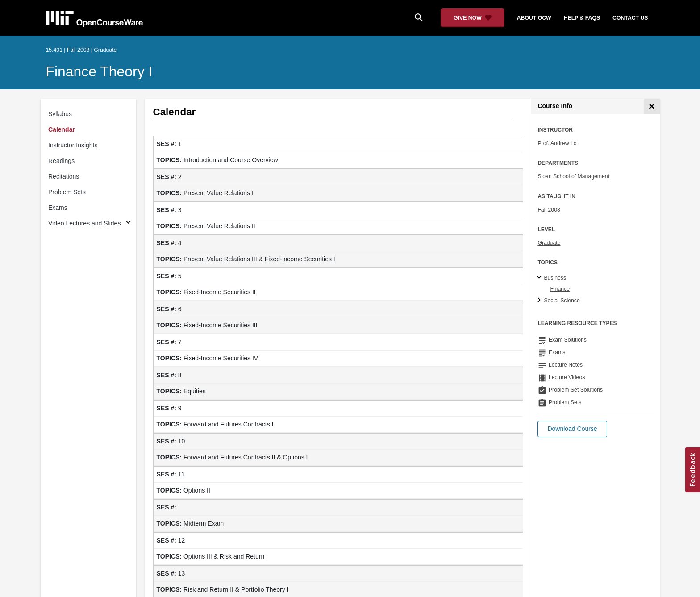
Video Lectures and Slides (84, 223)
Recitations (64, 176)
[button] (572, 429)
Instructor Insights (73, 145)
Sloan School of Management (573, 176)
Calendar (62, 129)
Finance (560, 289)
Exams (58, 208)
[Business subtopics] (540, 278)
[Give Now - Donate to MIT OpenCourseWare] (473, 18)
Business (555, 278)
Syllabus (60, 114)
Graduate (549, 243)
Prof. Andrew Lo (557, 143)
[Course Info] (652, 106)
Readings (61, 161)
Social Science (562, 301)
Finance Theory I (99, 71)
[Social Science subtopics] (540, 301)
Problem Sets (67, 192)
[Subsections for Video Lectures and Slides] (128, 223)
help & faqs (582, 18)
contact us (630, 18)
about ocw (534, 18)
